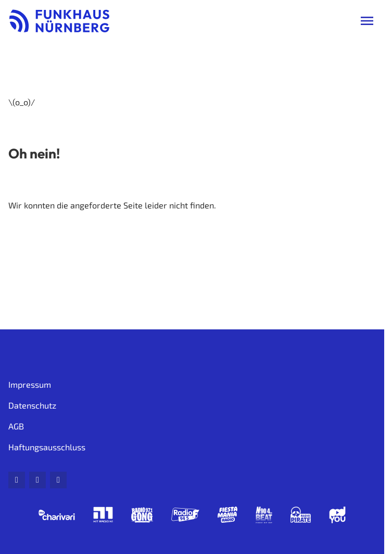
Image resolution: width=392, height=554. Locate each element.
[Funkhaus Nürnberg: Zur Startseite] (59, 21)
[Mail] (17, 480)
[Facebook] (37, 480)
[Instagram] (58, 480)
